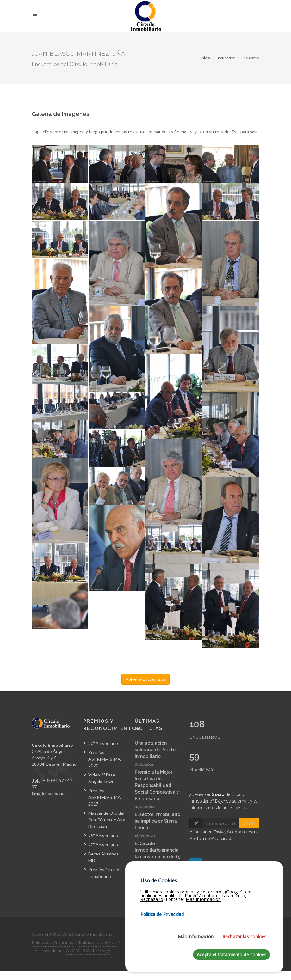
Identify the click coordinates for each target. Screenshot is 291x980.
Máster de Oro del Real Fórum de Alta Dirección (107, 820)
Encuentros (226, 58)
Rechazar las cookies (244, 972)
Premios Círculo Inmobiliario (104, 873)
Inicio (205, 58)
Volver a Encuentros (145, 679)
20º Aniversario (103, 845)
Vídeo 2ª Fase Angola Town (102, 778)
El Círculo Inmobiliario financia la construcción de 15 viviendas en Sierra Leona (158, 857)
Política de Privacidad (210, 838)
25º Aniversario (103, 835)
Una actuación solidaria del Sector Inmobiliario (156, 750)
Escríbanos (56, 793)
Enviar (249, 823)
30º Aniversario (103, 743)
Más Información (196, 972)
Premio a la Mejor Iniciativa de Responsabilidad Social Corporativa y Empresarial (157, 785)
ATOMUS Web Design (88, 950)
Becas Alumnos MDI (103, 857)
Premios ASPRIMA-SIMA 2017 (105, 797)
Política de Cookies (98, 942)
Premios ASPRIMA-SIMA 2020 (105, 759)
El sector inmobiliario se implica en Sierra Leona (158, 821)
